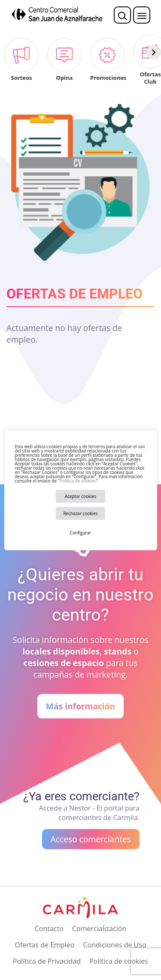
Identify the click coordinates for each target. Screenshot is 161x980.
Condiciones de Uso (114, 945)
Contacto (49, 929)
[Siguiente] (154, 52)
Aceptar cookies (81, 496)
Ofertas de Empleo (44, 945)
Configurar (81, 533)
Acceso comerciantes (91, 839)
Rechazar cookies (80, 513)
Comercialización (99, 929)
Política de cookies (77, 481)
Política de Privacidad (47, 961)
